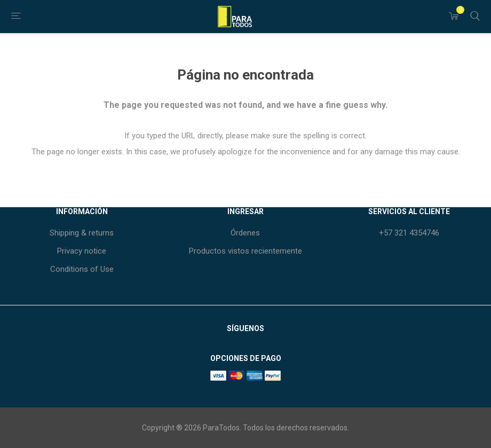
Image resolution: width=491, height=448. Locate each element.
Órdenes (245, 233)
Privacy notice (82, 251)
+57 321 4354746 (409, 233)
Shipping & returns (82, 233)
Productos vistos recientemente (245, 251)
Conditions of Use (82, 269)
